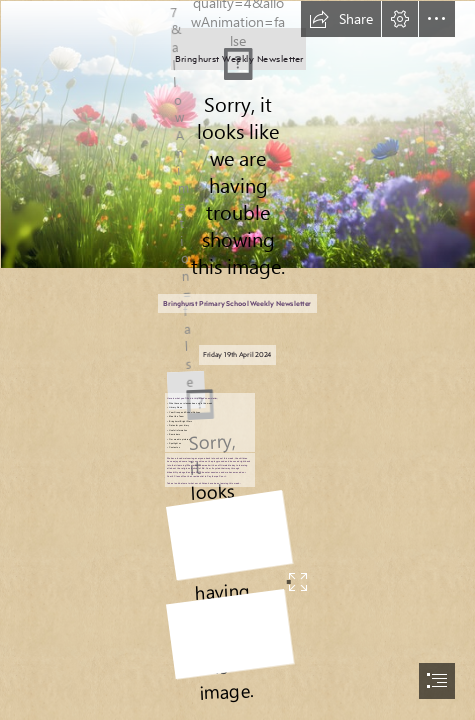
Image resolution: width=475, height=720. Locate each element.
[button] (341, 19)
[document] (237, 360)
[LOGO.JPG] (184, 380)
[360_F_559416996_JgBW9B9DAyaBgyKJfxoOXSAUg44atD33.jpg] (237, 133)
